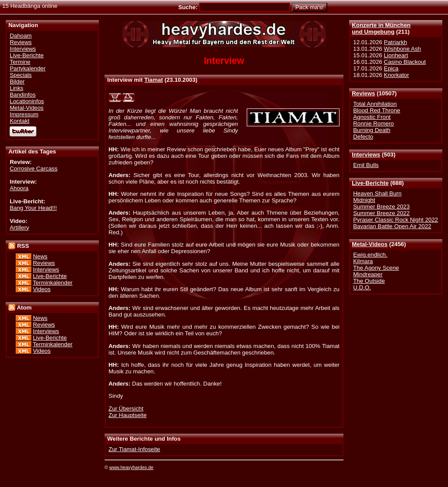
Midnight (364, 200)
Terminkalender (53, 283)
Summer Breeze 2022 (381, 213)
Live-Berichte (370, 183)
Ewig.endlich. (370, 255)
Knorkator (396, 75)
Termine (20, 62)
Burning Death (372, 130)
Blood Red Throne (376, 110)
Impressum (24, 114)
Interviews (366, 155)
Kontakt (19, 121)
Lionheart (396, 55)
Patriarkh (395, 42)
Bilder (17, 82)
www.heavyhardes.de (131, 467)
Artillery (19, 228)
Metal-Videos (370, 244)
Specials (21, 75)
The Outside (369, 281)
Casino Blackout (405, 62)
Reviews (363, 93)
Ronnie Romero (373, 123)
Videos (42, 289)
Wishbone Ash (402, 49)
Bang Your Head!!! (33, 208)
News (40, 256)
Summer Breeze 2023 (381, 207)
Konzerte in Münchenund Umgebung (381, 28)
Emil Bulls (366, 165)
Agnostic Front (372, 117)
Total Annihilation (375, 104)
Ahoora (19, 188)
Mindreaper (368, 274)
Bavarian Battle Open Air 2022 (392, 226)
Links (16, 88)
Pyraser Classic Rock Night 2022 (395, 220)
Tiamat (154, 80)
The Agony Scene (376, 268)
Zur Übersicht (126, 409)
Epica (391, 68)
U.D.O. (362, 287)
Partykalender (28, 68)
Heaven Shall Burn (377, 193)
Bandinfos (23, 95)
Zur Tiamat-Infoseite (134, 449)
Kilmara (363, 261)
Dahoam (21, 36)
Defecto (363, 137)
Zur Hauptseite (128, 415)
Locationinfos (27, 101)
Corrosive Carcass (33, 169)
